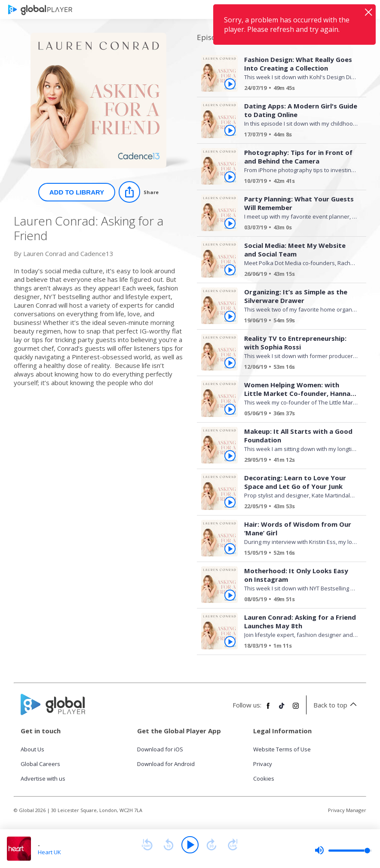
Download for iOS (160, 749)
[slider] (343, 850)
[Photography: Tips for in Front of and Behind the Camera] (298, 182)
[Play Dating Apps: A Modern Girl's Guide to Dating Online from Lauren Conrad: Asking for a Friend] (230, 130)
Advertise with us (43, 778)
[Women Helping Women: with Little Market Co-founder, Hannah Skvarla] (298, 414)
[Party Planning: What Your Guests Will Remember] (298, 229)
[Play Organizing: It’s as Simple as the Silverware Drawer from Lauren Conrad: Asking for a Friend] (230, 316)
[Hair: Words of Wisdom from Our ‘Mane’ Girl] (298, 554)
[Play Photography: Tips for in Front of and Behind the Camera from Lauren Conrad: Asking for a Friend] (230, 177)
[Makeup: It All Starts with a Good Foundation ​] (298, 461)
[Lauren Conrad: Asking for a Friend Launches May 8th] (298, 647)
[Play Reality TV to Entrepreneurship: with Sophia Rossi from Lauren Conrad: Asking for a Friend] (230, 363)
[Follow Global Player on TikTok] (282, 709)
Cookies (264, 778)
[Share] (139, 192)
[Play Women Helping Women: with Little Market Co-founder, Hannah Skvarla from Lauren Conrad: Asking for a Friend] (230, 409)
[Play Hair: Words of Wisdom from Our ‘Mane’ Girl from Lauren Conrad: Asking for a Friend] (230, 549)
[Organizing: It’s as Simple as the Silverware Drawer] (298, 321)
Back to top (336, 705)
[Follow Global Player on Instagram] (296, 709)
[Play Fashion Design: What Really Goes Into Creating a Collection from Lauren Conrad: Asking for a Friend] (230, 84)
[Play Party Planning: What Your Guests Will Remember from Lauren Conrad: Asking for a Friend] (230, 223)
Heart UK (49, 852)
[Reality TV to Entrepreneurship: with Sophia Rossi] (298, 368)
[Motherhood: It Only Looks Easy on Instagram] (298, 600)
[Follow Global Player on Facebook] (268, 709)
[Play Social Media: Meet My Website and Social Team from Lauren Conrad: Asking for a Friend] (230, 270)
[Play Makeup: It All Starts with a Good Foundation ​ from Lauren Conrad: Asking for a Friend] (230, 456)
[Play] (190, 845)
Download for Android (166, 764)
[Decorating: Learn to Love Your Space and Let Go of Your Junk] (298, 507)
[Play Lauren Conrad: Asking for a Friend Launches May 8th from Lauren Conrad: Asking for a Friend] (230, 642)
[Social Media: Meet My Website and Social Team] (298, 275)
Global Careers (40, 764)
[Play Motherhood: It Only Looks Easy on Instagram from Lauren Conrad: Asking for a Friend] (230, 595)
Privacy (263, 764)
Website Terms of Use (282, 749)
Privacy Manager (347, 810)
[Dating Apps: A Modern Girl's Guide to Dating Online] (298, 136)
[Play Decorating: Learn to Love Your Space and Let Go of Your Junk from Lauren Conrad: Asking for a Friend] (230, 502)
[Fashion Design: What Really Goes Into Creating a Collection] (298, 89)
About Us (32, 749)
